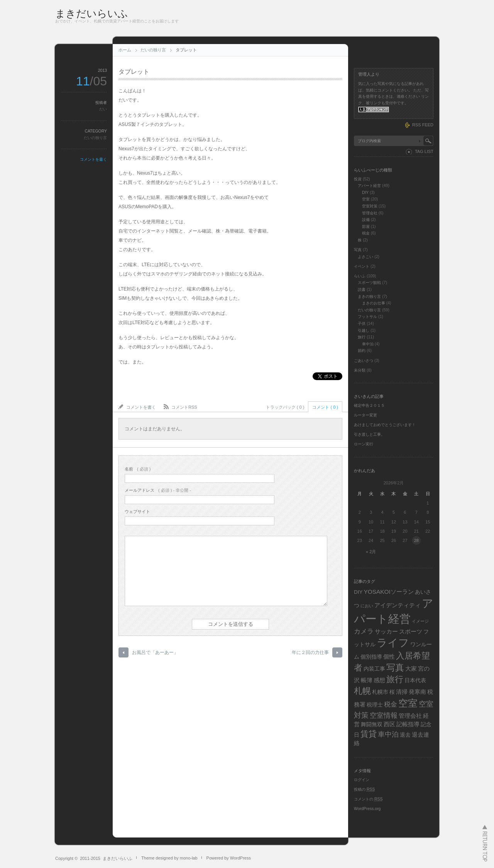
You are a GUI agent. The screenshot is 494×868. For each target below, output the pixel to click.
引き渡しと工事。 (369, 434)
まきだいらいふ (92, 14)
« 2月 (371, 552)
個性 (389, 657)
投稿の (364, 789)
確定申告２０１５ (369, 405)
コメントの (368, 799)
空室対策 (370, 206)
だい (103, 109)
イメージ (420, 621)
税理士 (375, 705)
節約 (362, 351)
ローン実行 (364, 444)
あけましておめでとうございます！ (385, 425)
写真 (358, 250)
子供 (362, 324)
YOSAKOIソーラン (388, 592)
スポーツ (411, 631)
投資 (358, 179)
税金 (366, 233)
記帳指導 (408, 724)
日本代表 (415, 680)
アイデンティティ (398, 605)
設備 (366, 220)
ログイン (362, 780)
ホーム (125, 50)
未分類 (360, 370)
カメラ (364, 631)
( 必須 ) (138, 469)
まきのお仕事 (374, 303)
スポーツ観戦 (369, 283)
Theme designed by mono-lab (169, 858)
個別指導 (371, 657)
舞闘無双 (372, 724)
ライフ (393, 643)
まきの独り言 (369, 296)
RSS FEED (423, 125)
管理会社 (370, 213)
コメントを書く (93, 159)
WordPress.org (367, 809)
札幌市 (380, 692)
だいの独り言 (153, 50)
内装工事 (374, 669)
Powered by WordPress (229, 858)
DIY (365, 193)
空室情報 (384, 715)
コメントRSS (184, 407)
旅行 (362, 337)
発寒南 (417, 692)
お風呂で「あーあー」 (155, 652)
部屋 (366, 227)
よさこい (365, 257)
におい (367, 606)
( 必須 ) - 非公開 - (158, 490)
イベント (362, 266)
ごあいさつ (364, 361)
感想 (379, 680)
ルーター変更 (365, 415)
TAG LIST (424, 151)
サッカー (386, 631)
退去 (405, 735)
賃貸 (369, 734)
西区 (389, 724)
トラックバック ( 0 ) (285, 407)
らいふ (360, 276)
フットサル (367, 317)
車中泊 (368, 344)
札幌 (362, 691)
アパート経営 (369, 186)
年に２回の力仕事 (310, 652)
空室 (366, 199)
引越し (364, 330)
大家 (411, 668)
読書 (362, 290)
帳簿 (367, 680)
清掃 (402, 692)
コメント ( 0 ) (325, 407)
